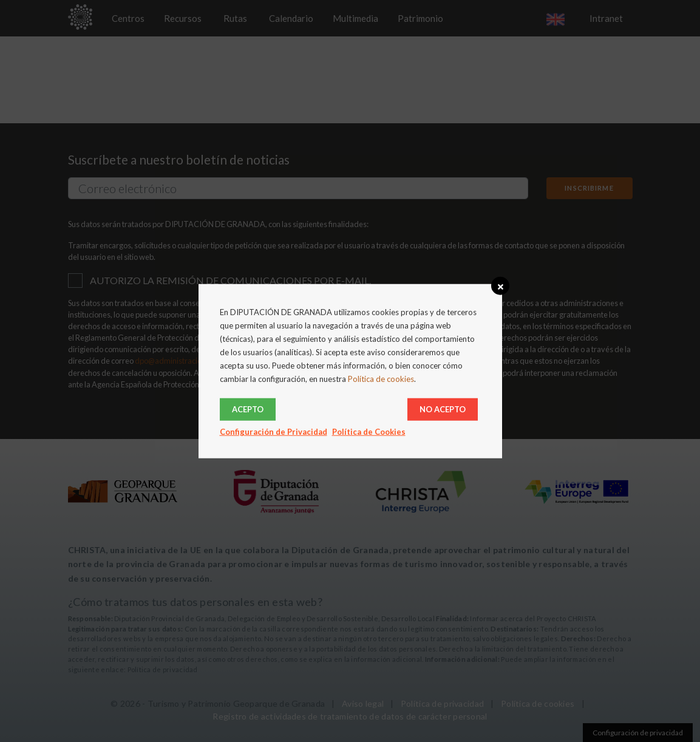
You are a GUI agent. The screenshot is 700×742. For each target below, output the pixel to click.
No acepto (443, 409)
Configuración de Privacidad (274, 431)
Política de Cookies (369, 431)
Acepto (248, 409)
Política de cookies (381, 379)
